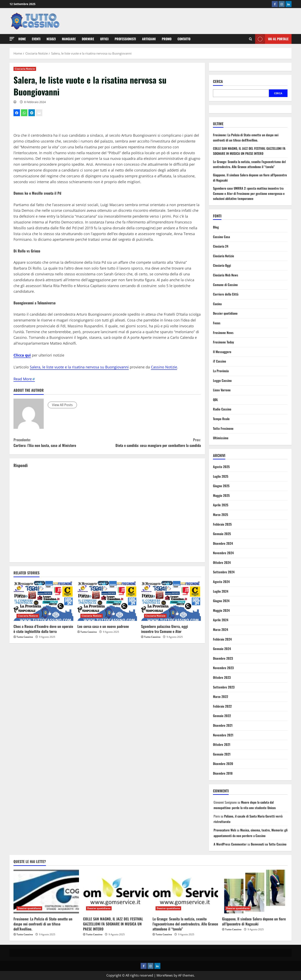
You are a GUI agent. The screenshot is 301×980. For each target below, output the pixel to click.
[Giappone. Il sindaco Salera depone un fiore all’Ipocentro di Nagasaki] (255, 892)
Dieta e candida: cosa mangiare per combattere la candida (154, 442)
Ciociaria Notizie (25, 69)
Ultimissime (221, 438)
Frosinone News (223, 333)
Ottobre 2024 (222, 562)
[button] (12, 39)
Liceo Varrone (222, 390)
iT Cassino (220, 361)
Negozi (51, 39)
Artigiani (149, 39)
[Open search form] (251, 39)
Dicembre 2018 (223, 773)
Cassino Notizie (164, 367)
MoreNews (165, 975)
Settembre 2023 (224, 687)
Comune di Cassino (225, 285)
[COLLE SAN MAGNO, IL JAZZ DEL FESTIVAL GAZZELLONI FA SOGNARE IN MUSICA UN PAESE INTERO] (116, 892)
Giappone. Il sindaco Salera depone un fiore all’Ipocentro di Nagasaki (254, 921)
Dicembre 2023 (223, 658)
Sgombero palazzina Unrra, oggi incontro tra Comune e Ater (165, 629)
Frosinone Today (223, 342)
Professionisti (125, 39)
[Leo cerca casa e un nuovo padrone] (107, 601)
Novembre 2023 (223, 668)
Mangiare (69, 39)
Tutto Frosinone (223, 428)
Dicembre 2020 (223, 764)
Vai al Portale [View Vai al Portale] (272, 39)
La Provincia (221, 371)
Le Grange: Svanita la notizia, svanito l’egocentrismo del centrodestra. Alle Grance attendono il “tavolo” (249, 164)
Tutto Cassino (25, 637)
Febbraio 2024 (222, 639)
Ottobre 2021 (222, 744)
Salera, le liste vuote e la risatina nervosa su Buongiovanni (79, 367)
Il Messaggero (222, 352)
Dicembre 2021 (223, 725)
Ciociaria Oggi (222, 265)
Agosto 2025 (221, 467)
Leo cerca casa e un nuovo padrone (103, 626)
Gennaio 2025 (222, 534)
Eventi (36, 39)
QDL (215, 400)
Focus (217, 323)
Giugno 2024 (221, 601)
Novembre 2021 (223, 735)
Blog (216, 227)
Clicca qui (22, 355)
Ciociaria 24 (221, 246)
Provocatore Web (225, 830)
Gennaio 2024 (222, 649)
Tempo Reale (221, 419)
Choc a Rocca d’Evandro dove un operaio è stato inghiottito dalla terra (43, 629)
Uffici (104, 39)
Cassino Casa (221, 237)
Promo (167, 39)
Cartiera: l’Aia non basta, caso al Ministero (60, 442)
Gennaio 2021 (222, 754)
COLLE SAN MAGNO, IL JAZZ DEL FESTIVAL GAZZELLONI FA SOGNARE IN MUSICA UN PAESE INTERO (249, 151)
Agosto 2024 (221, 582)
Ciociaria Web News (226, 275)
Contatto (184, 39)
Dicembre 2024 (223, 543)
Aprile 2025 (221, 505)
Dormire (88, 39)
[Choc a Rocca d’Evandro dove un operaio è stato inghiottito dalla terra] (43, 601)
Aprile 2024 (221, 620)
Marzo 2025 (221, 515)
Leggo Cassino (222, 380)
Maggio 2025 (221, 495)
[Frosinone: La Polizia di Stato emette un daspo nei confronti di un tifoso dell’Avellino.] (46, 892)
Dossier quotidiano (225, 313)
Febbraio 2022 (222, 706)
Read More (23, 379)
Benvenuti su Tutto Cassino (269, 844)
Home (22, 39)
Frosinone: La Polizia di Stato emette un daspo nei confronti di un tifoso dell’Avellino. (246, 137)
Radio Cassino (222, 409)
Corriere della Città (226, 294)
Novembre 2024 (223, 553)
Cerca (218, 81)
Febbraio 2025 (222, 524)
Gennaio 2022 (222, 716)
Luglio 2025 (221, 476)
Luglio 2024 (221, 591)
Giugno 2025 (221, 486)
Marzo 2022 (221, 697)
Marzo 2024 (221, 630)
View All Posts (62, 405)
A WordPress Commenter (230, 844)
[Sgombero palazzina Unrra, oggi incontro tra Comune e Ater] (171, 601)
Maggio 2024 (221, 610)
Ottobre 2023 (222, 677)
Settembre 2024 (224, 572)
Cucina (217, 304)
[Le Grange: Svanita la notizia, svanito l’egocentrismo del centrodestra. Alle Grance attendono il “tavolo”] (185, 892)
